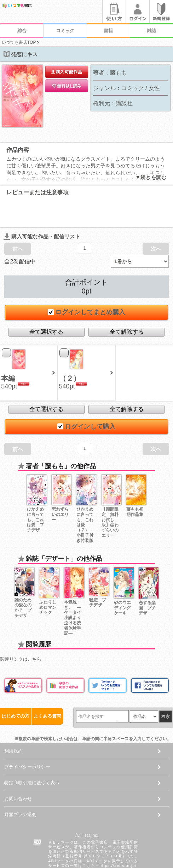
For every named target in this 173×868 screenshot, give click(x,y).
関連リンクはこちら (21, 633)
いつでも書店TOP (19, 42)
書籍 (108, 31)
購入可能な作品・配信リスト (42, 210)
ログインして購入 (87, 400)
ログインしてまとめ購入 (87, 286)
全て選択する (46, 306)
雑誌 (151, 31)
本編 (8, 352)
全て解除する (127, 306)
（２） (70, 352)
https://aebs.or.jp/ (118, 839)
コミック (65, 31)
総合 (22, 31)
